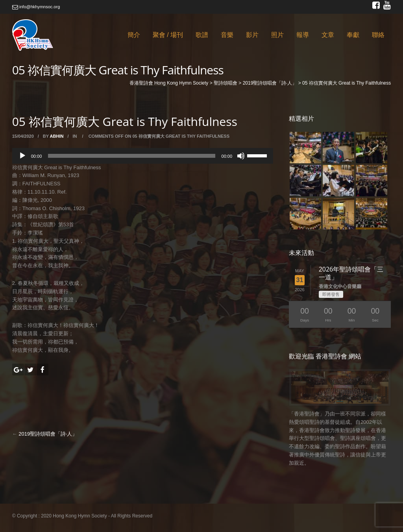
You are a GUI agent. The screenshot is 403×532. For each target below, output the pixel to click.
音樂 (227, 35)
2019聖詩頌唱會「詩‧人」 (48, 434)
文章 (328, 35)
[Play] (22, 156)
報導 (303, 35)
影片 (252, 35)
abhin (57, 136)
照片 (277, 35)
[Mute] (241, 156)
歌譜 (202, 35)
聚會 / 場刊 (168, 35)
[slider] (131, 156)
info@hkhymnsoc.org (36, 7)
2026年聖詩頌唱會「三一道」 (351, 273)
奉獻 (353, 35)
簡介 (134, 35)
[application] (143, 156)
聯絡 (378, 35)
